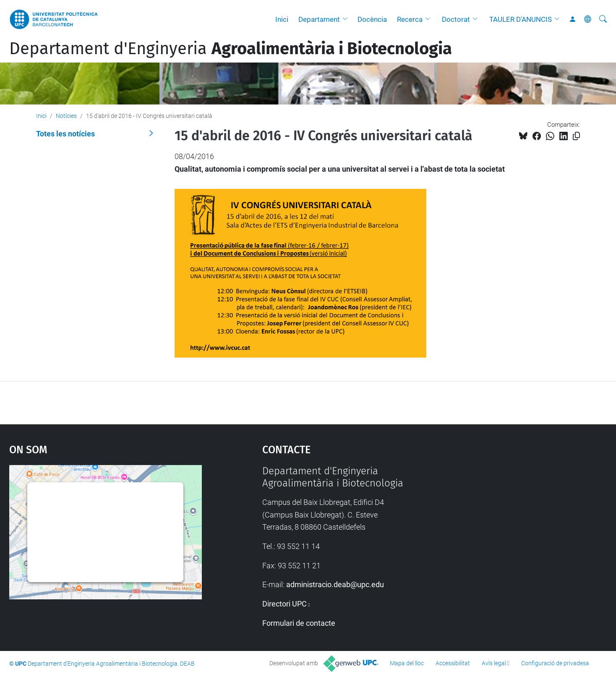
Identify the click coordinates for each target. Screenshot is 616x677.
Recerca (410, 19)
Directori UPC (285, 604)
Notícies (66, 116)
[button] (347, 19)
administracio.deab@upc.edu (335, 584)
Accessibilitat (453, 663)
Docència (372, 19)
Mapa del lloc (407, 663)
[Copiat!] (576, 136)
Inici (282, 19)
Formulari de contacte (299, 623)
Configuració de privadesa (555, 663)
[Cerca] (603, 19)
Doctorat (456, 19)
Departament (319, 19)
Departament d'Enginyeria (231, 49)
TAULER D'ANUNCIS (521, 19)
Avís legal (494, 663)
